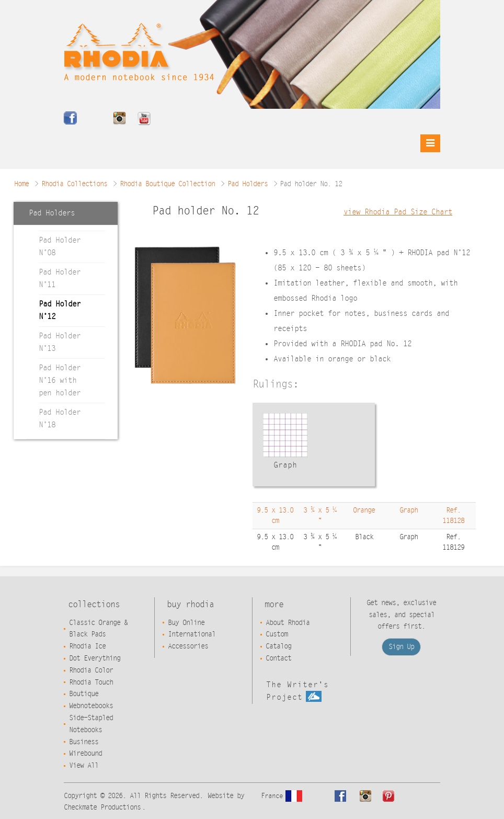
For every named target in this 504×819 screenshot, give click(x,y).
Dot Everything (95, 658)
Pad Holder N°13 (60, 342)
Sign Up (401, 647)
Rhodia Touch (91, 682)
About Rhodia (288, 623)
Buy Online (186, 623)
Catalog (278, 646)
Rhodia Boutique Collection (167, 184)
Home (21, 184)
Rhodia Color (91, 670)
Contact (278, 658)
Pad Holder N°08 (60, 247)
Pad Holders (248, 184)
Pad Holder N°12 (60, 310)
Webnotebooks (91, 706)
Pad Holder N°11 (60, 278)
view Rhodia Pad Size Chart (398, 212)
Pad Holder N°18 (60, 419)
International (192, 634)
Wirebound (85, 754)
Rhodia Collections (74, 184)
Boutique (84, 694)
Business (84, 742)
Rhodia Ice (87, 646)
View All (84, 766)
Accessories (188, 646)
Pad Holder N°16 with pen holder (60, 380)
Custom (277, 634)
